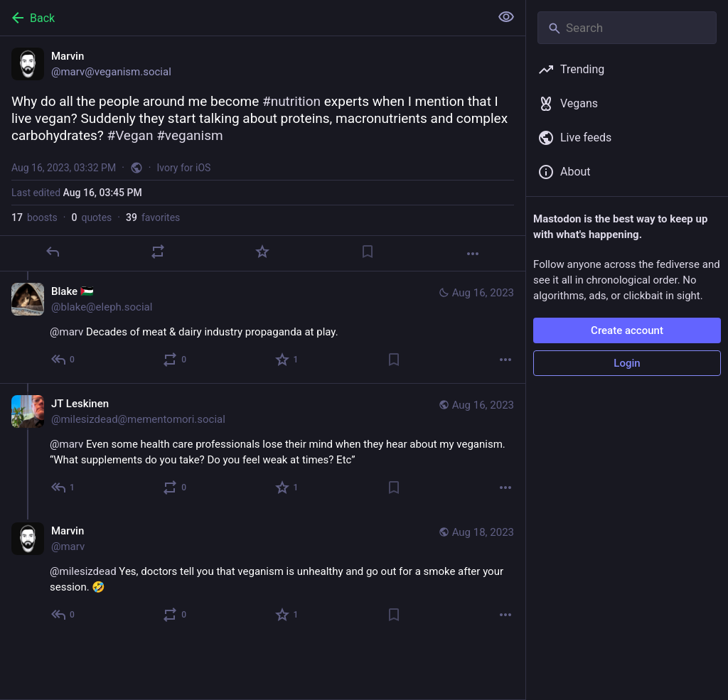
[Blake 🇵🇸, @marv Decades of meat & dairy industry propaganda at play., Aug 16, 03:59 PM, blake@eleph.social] (263, 327)
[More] (473, 254)
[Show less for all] (506, 17)
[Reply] (53, 252)
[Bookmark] (368, 252)
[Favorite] (262, 252)
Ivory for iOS (184, 168)
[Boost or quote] (158, 252)
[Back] (243, 18)
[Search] (627, 28)
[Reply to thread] (64, 360)
